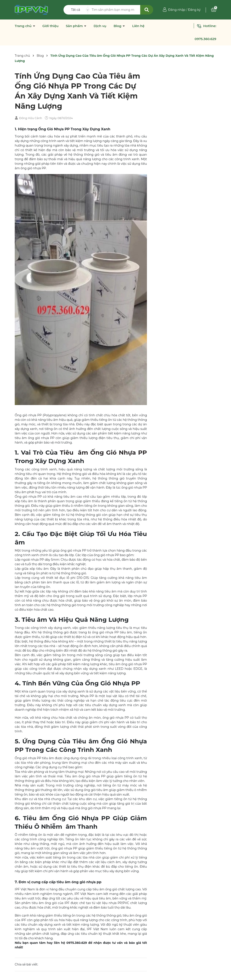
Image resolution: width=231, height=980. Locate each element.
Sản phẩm (75, 26)
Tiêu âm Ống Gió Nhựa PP (103, 452)
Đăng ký (194, 10)
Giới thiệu (50, 26)
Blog (118, 26)
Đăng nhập (177, 10)
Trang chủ (24, 26)
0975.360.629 (205, 39)
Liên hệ (138, 26)
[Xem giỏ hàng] (214, 10)
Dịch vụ (100, 26)
